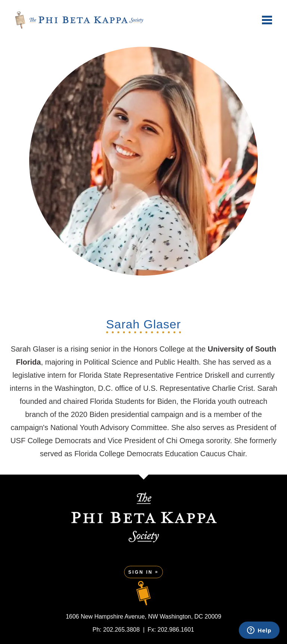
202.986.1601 (176, 630)
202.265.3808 (121, 630)
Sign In (141, 572)
